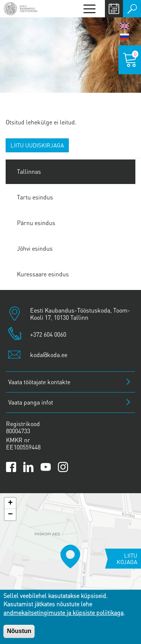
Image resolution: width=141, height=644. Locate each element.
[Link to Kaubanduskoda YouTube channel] (46, 467)
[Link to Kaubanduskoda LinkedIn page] (28, 467)
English (124, 26)
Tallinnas (29, 171)
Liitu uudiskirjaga (37, 145)
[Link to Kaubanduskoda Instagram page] (63, 467)
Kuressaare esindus (43, 274)
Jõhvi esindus (35, 248)
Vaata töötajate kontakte (39, 382)
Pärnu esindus (36, 223)
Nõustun (19, 631)
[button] (70, 557)
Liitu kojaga (127, 559)
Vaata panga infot (31, 402)
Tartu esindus (35, 197)
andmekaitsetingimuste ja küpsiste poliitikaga (63, 613)
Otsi (132, 9)
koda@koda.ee (49, 355)
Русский (124, 37)
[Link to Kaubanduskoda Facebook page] (11, 467)
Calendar (114, 9)
